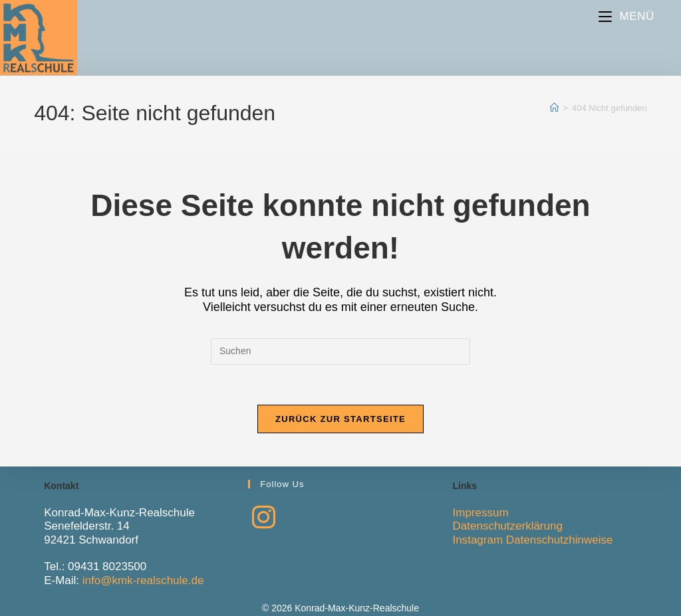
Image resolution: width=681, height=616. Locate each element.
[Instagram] (264, 518)
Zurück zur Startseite (340, 419)
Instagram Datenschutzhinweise (533, 540)
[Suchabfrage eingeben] (340, 352)
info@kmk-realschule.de (143, 580)
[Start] (554, 108)
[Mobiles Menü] (626, 16)
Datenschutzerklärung (508, 526)
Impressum (481, 513)
